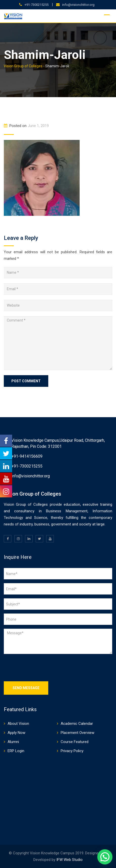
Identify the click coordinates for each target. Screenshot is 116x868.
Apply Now (16, 733)
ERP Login (16, 751)
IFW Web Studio (69, 860)
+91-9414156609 (27, 456)
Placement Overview (77, 733)
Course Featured (75, 742)
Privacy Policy (72, 751)
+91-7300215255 (37, 5)
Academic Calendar (77, 724)
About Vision (18, 724)
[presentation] (42, 668)
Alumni (13, 742)
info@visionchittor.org (78, 5)
